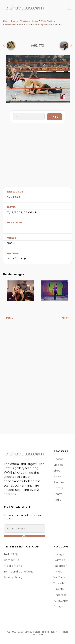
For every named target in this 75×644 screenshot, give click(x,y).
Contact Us (11, 560)
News (57, 476)
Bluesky (59, 589)
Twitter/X (59, 560)
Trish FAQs (11, 554)
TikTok (57, 571)
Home (6, 21)
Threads (59, 583)
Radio (57, 500)
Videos (58, 465)
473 (17, 197)
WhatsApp (61, 601)
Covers (58, 488)
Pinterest (60, 595)
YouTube (59, 577)
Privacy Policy (13, 577)
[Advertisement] (38, 154)
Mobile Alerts (13, 566)
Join (25, 536)
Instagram (60, 554)
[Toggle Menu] (69, 8)
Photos (14, 21)
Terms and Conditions (18, 571)
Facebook (60, 566)
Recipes (59, 482)
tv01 (10, 197)
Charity (58, 494)
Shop (57, 471)
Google (58, 606)
